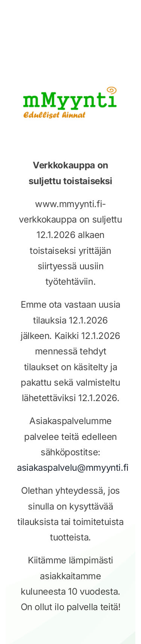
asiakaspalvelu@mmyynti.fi (73, 468)
